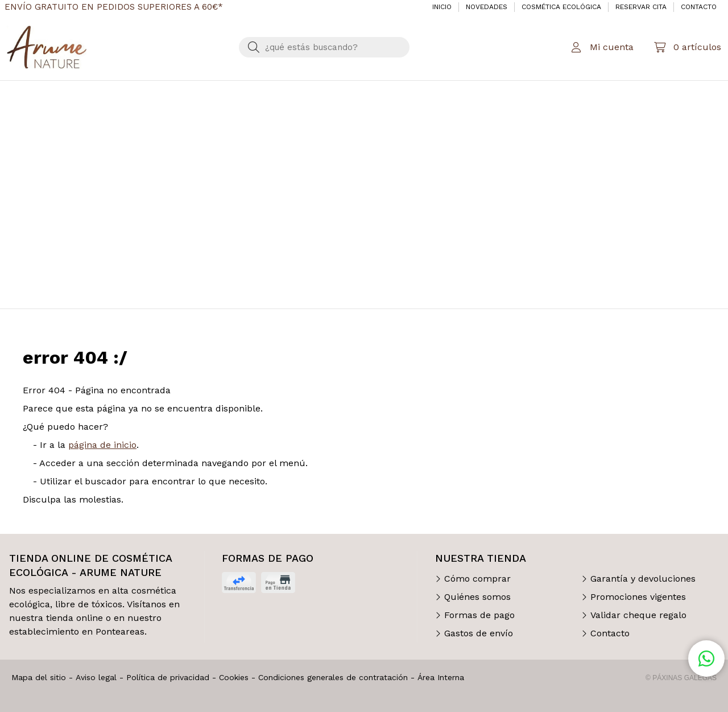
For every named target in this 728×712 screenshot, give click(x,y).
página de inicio (102, 445)
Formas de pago (479, 615)
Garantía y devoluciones (643, 579)
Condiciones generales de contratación (333, 677)
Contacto (610, 633)
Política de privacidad (168, 677)
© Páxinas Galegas (681, 678)
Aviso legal (96, 677)
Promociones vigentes (638, 597)
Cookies (234, 677)
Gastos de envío (479, 633)
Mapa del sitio (39, 677)
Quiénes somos (477, 597)
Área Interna (441, 677)
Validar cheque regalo (638, 615)
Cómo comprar (477, 579)
